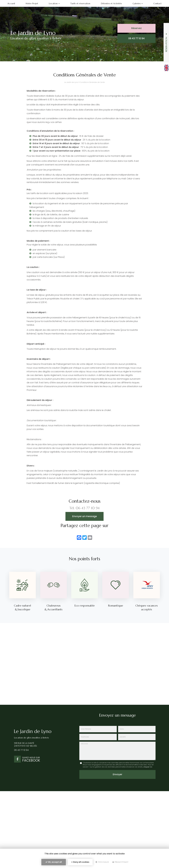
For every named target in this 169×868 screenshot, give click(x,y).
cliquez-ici (148, 767)
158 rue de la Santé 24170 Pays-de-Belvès (24, 745)
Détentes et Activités (111, 3)
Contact (157, 3)
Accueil (11, 3)
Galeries (138, 3)
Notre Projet (32, 3)
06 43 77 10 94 (136, 38)
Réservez (136, 28)
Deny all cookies (80, 862)
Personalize (102, 862)
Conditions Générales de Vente (92, 82)
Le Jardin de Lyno (71, 82)
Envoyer (117, 774)
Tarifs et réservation (80, 3)
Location (54, 3)
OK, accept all (54, 862)
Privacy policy (120, 862)
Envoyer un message (85, 516)
